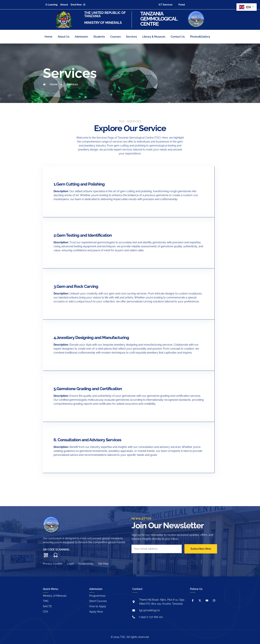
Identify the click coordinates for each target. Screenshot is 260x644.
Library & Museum (154, 37)
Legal (71, 563)
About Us (64, 37)
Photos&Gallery (200, 37)
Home (49, 37)
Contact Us (178, 37)
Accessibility (87, 563)
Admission (81, 37)
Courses (115, 37)
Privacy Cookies (53, 563)
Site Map (106, 563)
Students (99, 37)
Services (131, 37)
